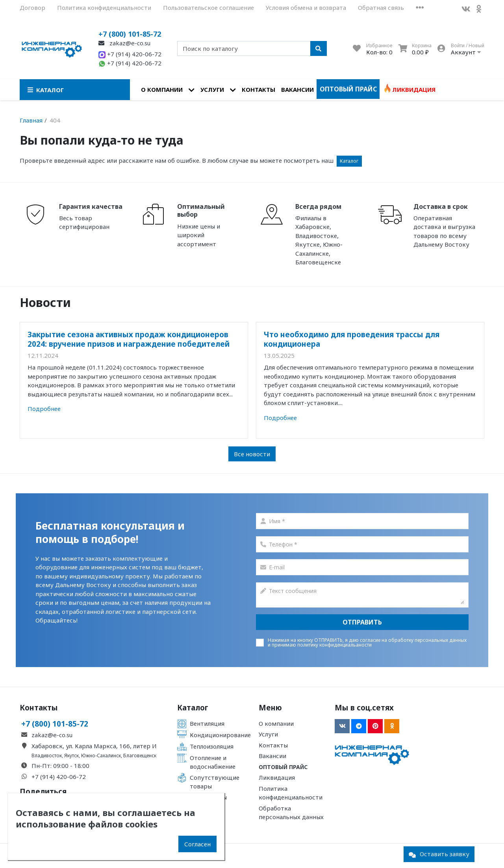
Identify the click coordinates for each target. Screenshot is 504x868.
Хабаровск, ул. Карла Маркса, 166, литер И (94, 746)
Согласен (197, 844)
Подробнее (44, 409)
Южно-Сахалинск (101, 756)
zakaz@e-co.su (124, 43)
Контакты (258, 89)
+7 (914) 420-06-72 (130, 54)
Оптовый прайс (348, 89)
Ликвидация (414, 89)
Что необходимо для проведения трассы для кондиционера (352, 339)
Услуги (212, 89)
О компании (162, 89)
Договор (32, 7)
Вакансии (297, 89)
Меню (270, 708)
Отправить (362, 622)
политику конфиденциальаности (334, 645)
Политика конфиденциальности (104, 7)
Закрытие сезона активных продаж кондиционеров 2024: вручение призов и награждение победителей (129, 339)
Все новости (252, 454)
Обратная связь (381, 7)
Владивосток (47, 756)
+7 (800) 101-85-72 (130, 34)
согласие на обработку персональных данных (413, 640)
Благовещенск (140, 756)
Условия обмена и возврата (306, 7)
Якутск (71, 756)
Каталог (349, 161)
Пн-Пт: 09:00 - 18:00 (60, 766)
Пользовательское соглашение (208, 7)
